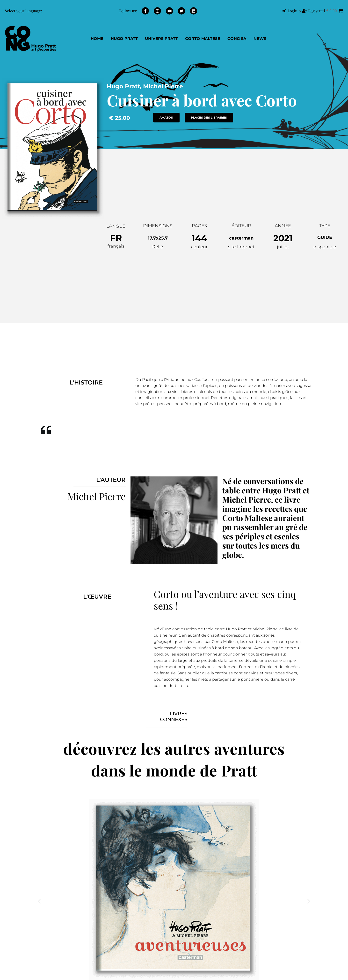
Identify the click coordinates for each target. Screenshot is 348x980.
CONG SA (237, 39)
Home (97, 39)
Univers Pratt (161, 39)
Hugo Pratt (124, 39)
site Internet (241, 247)
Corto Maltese (203, 39)
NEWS (260, 39)
